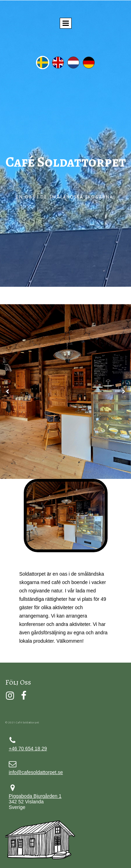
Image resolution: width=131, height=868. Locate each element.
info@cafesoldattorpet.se (36, 772)
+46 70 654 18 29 (28, 749)
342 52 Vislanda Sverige (35, 802)
